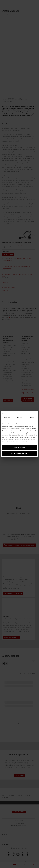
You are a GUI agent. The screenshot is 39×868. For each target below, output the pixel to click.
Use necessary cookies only (19, 453)
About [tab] (32, 418)
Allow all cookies (19, 448)
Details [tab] (20, 418)
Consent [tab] (7, 418)
